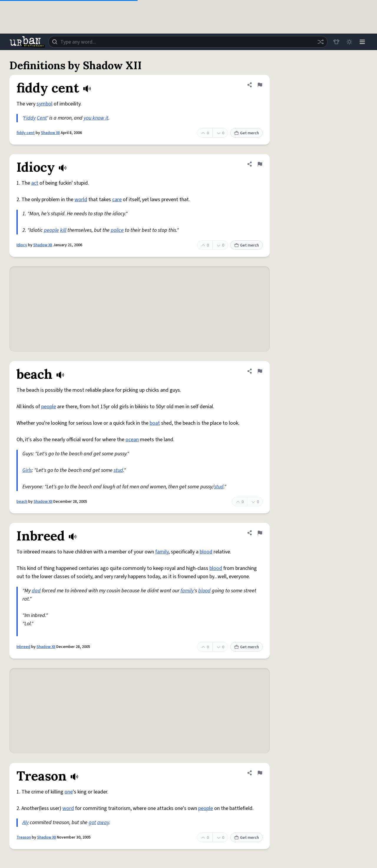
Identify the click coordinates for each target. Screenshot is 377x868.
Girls (27, 470)
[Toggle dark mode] (349, 42)
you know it (96, 118)
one (69, 792)
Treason (24, 837)
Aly (25, 822)
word (68, 808)
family (162, 552)
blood (206, 552)
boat (155, 423)
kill (63, 230)
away (103, 822)
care (117, 200)
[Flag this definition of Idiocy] (260, 164)
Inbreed (23, 647)
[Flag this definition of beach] (260, 371)
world (81, 200)
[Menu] (362, 42)
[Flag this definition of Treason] (260, 773)
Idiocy (22, 245)
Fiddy (30, 118)
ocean (132, 440)
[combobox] (188, 42)
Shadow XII (50, 133)
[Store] (336, 42)
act (35, 183)
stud (118, 470)
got (92, 822)
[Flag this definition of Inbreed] (260, 533)
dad (36, 591)
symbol (44, 104)
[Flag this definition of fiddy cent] (260, 85)
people (51, 230)
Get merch (247, 133)
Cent (42, 118)
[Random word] (320, 42)
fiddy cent (26, 133)
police (117, 230)
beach (22, 502)
